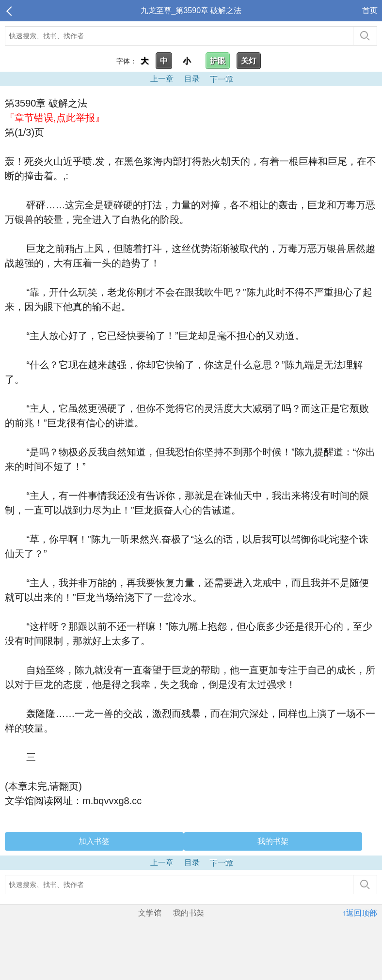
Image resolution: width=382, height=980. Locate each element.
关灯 (249, 61)
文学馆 (150, 913)
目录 (192, 79)
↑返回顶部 (360, 913)
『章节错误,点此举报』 (55, 118)
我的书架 (273, 841)
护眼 (218, 61)
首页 (370, 10)
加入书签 (94, 841)
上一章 (162, 79)
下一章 (221, 79)
